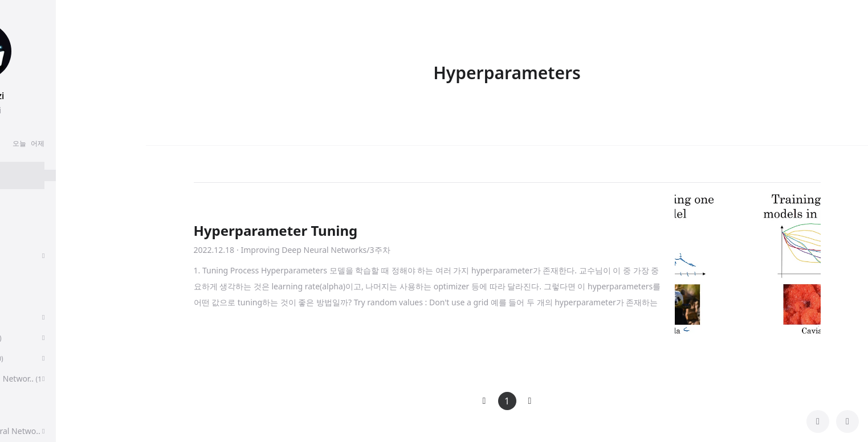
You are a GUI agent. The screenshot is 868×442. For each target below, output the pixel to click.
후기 (27, 235)
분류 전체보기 (46, 210)
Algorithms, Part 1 (52, 358)
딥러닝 (30, 296)
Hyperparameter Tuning (276, 230)
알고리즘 (34, 317)
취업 (25, 255)
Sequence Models (51, 337)
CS (21, 410)
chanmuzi (73, 96)
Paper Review (45, 276)
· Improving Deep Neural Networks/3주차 (313, 250)
